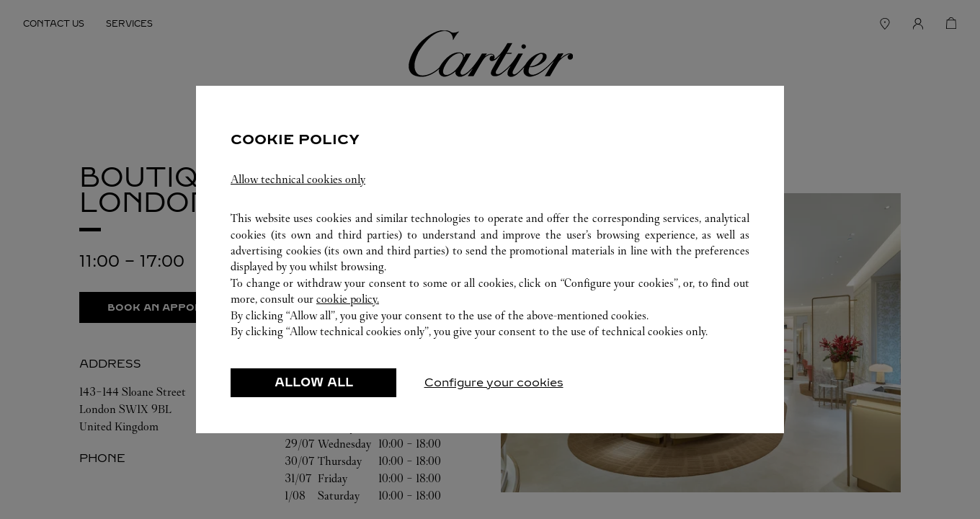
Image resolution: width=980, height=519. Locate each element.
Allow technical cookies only (298, 179)
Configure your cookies (494, 382)
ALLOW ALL (314, 382)
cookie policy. (348, 299)
